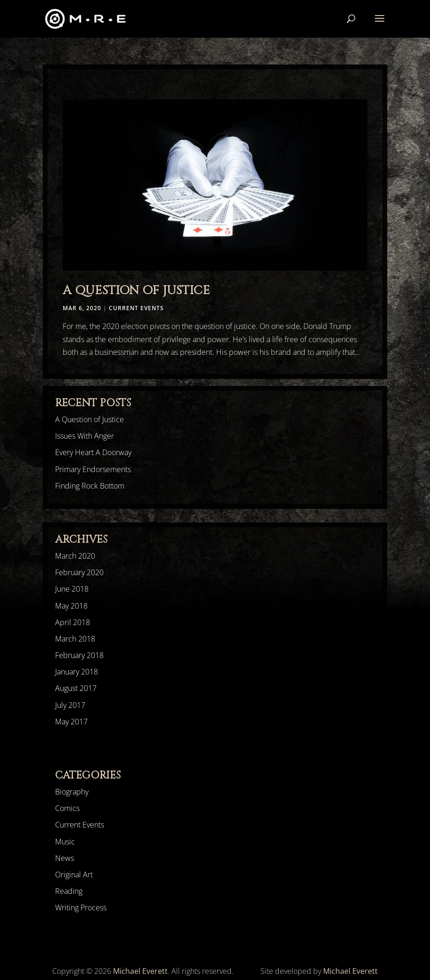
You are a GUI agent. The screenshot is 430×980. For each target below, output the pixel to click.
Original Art (74, 875)
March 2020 (75, 556)
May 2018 (71, 606)
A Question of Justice (136, 291)
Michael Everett (140, 971)
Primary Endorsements (93, 469)
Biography (72, 792)
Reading (69, 891)
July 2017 (70, 705)
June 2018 (72, 589)
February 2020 (79, 572)
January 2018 (77, 672)
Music (65, 842)
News (65, 858)
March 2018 (75, 639)
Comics (67, 808)
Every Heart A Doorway (93, 452)
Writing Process (81, 908)
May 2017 (71, 722)
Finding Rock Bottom (90, 486)
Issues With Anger (85, 436)
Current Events (136, 308)
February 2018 (79, 655)
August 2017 (76, 688)
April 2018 (73, 622)
